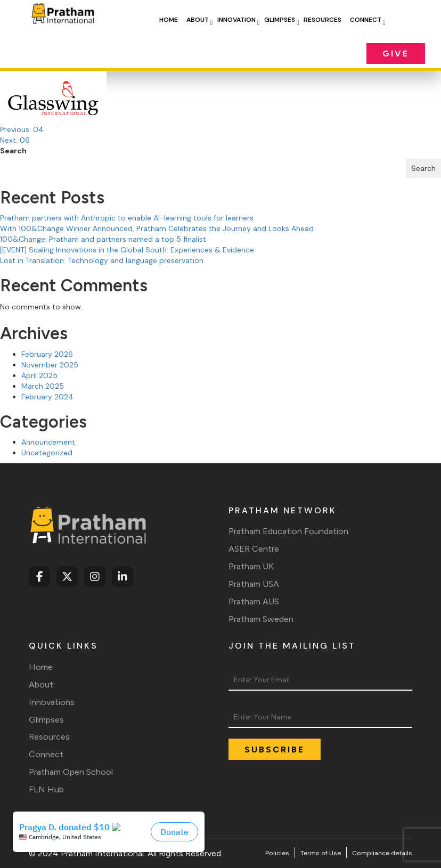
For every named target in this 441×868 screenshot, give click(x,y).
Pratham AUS (254, 601)
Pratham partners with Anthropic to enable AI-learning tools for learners (127, 218)
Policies (277, 853)
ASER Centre (254, 549)
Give (396, 54)
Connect (366, 20)
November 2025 (50, 365)
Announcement (48, 442)
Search (13, 151)
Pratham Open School (71, 772)
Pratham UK (251, 566)
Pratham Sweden (261, 619)
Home (169, 20)
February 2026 (47, 354)
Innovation (236, 20)
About (198, 20)
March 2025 (43, 386)
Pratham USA (254, 584)
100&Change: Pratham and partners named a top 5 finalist (103, 239)
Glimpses (280, 20)
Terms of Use (321, 853)
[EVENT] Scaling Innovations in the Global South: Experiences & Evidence (127, 250)
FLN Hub (46, 789)
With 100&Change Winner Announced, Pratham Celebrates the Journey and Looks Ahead (157, 228)
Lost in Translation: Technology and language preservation (102, 260)
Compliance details (382, 853)
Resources (322, 20)
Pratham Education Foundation (288, 531)
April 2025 (39, 375)
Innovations (52, 702)
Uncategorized (47, 453)
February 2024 (47, 397)
